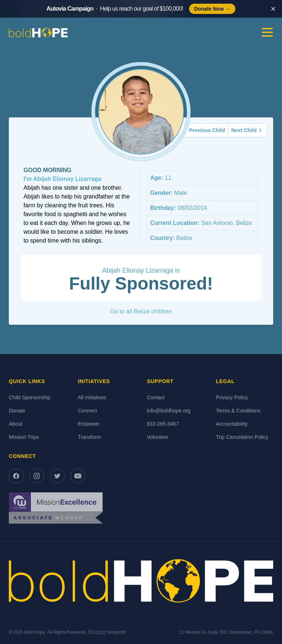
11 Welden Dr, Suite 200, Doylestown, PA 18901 (226, 632)
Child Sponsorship (30, 397)
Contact (156, 397)
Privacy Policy (232, 397)
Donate (17, 411)
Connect (87, 411)
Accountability (232, 424)
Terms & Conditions (238, 411)
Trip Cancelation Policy (242, 437)
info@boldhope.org (169, 411)
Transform (89, 437)
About (16, 424)
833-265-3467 (163, 424)
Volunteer (158, 437)
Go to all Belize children (141, 311)
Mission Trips (24, 437)
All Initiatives (92, 397)
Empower (89, 424)
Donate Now (212, 9)
